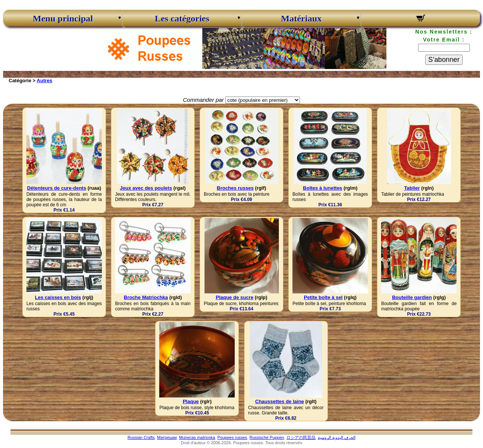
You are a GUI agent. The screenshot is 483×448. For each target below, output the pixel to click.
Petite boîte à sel (323, 297)
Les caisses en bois (58, 297)
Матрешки (167, 437)
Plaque (191, 401)
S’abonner (444, 60)
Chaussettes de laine (279, 401)
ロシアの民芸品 (301, 437)
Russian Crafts (141, 437)
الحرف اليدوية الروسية (337, 437)
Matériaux (301, 18)
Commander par (203, 100)
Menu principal (63, 18)
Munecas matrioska (197, 437)
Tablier (412, 188)
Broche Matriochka (146, 297)
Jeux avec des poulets (146, 188)
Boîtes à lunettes (323, 188)
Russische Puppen (267, 437)
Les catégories (182, 18)
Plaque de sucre (235, 297)
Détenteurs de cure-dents (57, 188)
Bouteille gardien (412, 297)
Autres (44, 81)
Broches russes (235, 188)
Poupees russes (232, 437)
